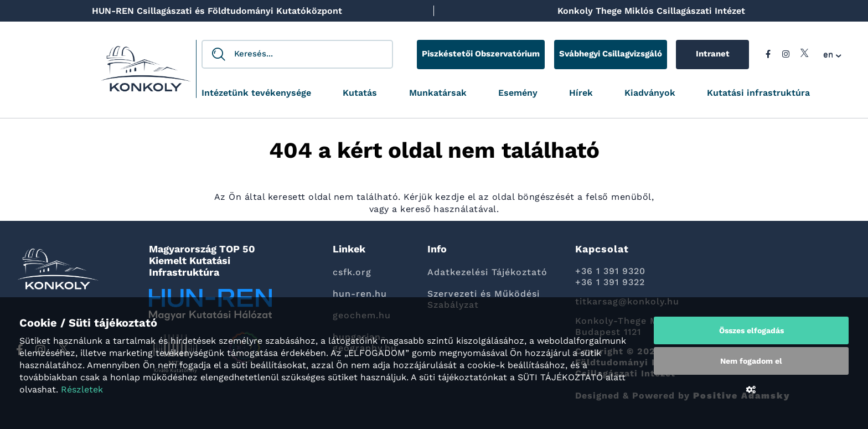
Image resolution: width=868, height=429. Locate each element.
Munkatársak (438, 93)
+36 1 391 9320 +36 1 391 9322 (610, 276)
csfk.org (352, 272)
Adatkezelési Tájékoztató (487, 272)
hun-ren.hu (360, 294)
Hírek (581, 93)
